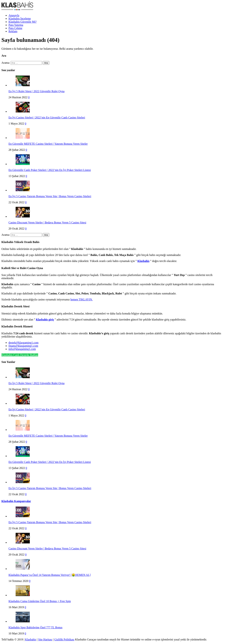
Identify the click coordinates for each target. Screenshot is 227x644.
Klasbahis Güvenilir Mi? (23, 22)
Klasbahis (31, 639)
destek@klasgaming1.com (23, 343)
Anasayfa (14, 15)
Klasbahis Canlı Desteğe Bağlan (20, 355)
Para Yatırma (16, 25)
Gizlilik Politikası (64, 639)
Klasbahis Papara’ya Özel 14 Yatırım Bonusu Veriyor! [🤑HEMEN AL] (50, 575)
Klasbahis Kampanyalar (16, 501)
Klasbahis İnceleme (20, 19)
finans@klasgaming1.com (23, 346)
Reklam (13, 31)
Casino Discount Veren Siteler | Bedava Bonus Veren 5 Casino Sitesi (47, 223)
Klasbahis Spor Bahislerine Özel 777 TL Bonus (35, 627)
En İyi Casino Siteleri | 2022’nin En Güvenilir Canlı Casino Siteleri (47, 118)
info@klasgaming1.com (22, 349)
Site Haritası (45, 639)
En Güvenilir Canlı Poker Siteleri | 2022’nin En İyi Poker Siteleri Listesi (50, 170)
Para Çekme (15, 28)
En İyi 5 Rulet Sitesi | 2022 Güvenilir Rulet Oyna (37, 91)
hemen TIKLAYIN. (81, 299)
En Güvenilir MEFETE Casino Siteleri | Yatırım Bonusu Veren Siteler (48, 144)
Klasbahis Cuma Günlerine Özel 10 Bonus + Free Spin (40, 601)
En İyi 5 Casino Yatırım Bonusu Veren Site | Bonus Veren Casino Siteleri (50, 196)
